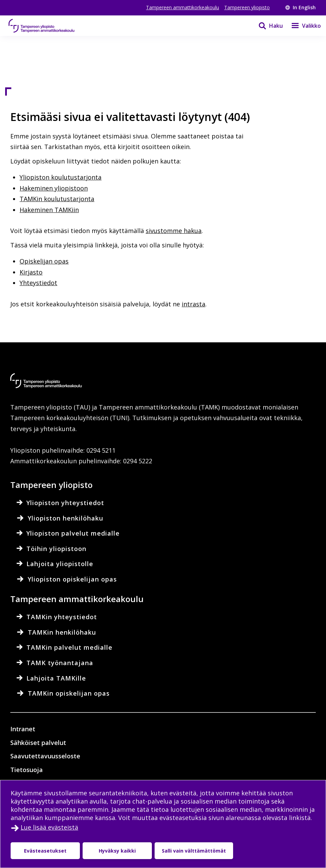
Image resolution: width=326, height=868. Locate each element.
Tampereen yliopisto (247, 7)
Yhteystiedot (38, 283)
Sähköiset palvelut (38, 743)
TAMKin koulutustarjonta (57, 199)
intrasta (194, 304)
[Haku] (266, 26)
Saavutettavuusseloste (45, 756)
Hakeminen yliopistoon (54, 188)
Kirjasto (31, 272)
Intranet (23, 729)
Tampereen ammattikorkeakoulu (183, 7)
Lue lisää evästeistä (49, 827)
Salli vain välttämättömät (194, 851)
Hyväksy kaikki (117, 851)
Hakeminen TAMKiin (49, 210)
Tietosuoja (27, 770)
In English (300, 7)
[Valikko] (302, 26)
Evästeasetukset (45, 851)
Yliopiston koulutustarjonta (61, 177)
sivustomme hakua (174, 231)
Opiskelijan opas (44, 261)
